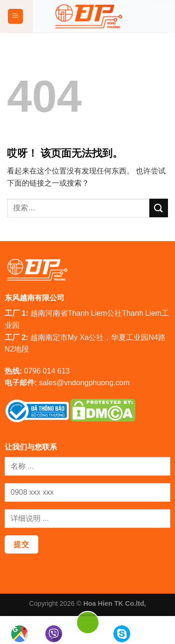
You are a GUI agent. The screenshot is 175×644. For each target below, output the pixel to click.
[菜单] (16, 17)
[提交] (159, 208)
